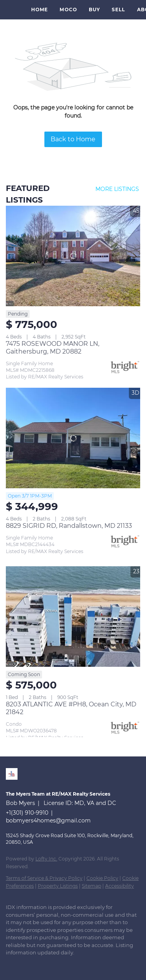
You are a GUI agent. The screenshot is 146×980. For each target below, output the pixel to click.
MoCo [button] (68, 10)
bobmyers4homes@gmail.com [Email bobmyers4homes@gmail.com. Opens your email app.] (48, 820)
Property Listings (58, 886)
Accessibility (120, 886)
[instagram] (41, 964)
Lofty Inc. (46, 859)
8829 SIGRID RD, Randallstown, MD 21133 (69, 526)
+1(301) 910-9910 (27, 813)
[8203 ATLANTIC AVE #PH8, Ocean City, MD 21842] (73, 617)
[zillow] (25, 964)
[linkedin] (10, 964)
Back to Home (73, 139)
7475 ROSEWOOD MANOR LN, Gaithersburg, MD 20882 (53, 348)
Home (40, 10)
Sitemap (91, 886)
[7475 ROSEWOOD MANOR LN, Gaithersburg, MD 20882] (73, 256)
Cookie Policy (102, 878)
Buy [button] (94, 10)
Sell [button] (118, 10)
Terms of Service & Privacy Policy (44, 878)
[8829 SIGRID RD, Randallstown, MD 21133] (73, 438)
